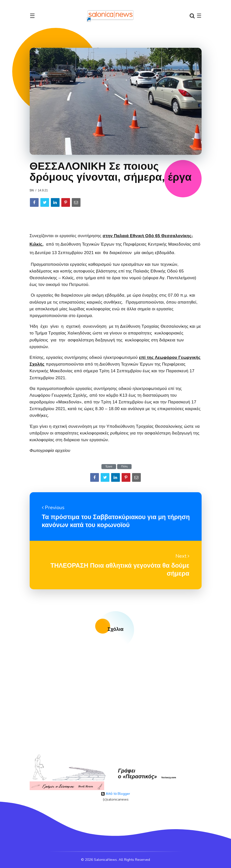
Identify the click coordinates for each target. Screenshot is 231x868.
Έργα (109, 466)
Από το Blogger (116, 794)
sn (32, 190)
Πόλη (124, 466)
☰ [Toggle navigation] (32, 16)
